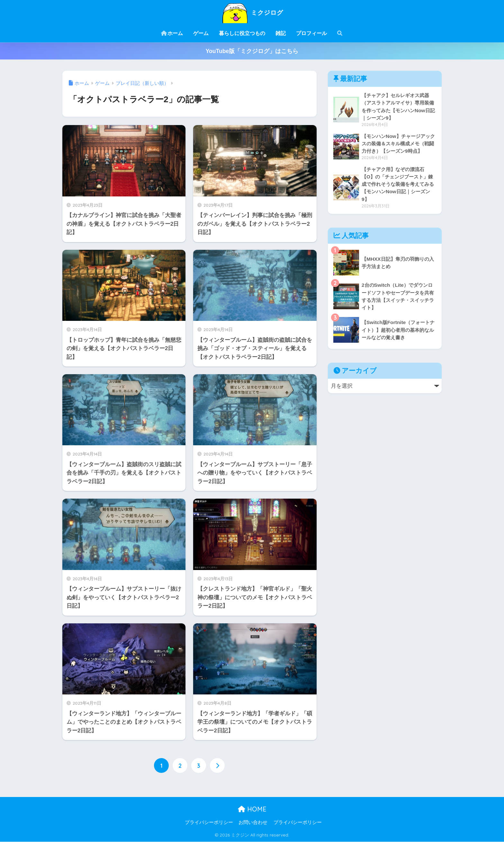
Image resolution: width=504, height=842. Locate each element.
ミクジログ (252, 12)
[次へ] (217, 765)
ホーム (172, 33)
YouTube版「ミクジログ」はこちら (252, 51)
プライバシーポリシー (209, 823)
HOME (252, 809)
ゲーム (201, 33)
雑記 (281, 33)
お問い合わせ (253, 823)
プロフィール (311, 33)
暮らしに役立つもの (242, 33)
